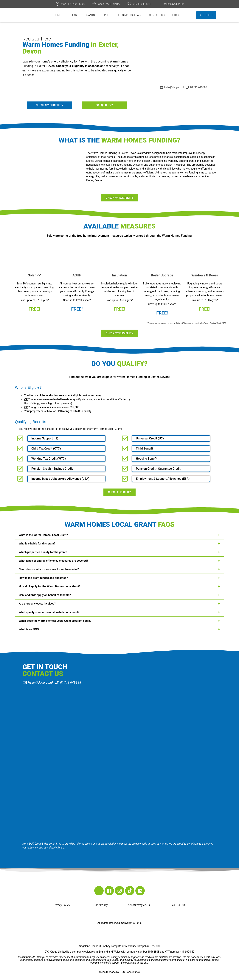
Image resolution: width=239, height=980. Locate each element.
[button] (119, 535)
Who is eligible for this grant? (37, 544)
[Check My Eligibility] (94, 4)
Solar (73, 15)
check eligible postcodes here (83, 395)
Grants (90, 15)
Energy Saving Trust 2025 (215, 323)
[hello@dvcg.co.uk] (160, 4)
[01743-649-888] (129, 4)
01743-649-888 (142, 4)
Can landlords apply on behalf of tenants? (45, 595)
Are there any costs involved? (37, 604)
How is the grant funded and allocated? (43, 578)
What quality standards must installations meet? (49, 612)
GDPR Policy (100, 905)
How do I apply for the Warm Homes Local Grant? (50, 586)
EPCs (106, 15)
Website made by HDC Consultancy (120, 972)
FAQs (175, 15)
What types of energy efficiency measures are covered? (53, 561)
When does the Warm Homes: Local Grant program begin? (55, 621)
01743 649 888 (178, 905)
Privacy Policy (61, 905)
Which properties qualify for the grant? (43, 552)
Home (57, 15)
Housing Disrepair (129, 15)
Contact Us (157, 15)
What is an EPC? (29, 629)
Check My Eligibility (109, 4)
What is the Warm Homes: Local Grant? (43, 535)
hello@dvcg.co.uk (174, 4)
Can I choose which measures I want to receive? (49, 569)
